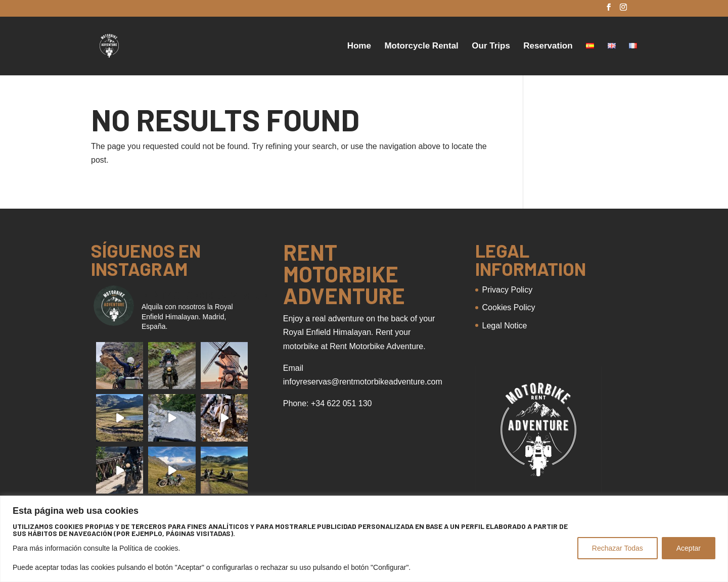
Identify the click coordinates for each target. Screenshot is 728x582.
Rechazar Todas (618, 548)
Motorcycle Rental (421, 46)
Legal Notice (505, 326)
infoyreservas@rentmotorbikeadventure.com (363, 382)
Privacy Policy (508, 290)
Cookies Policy (509, 307)
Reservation (548, 46)
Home (359, 46)
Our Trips (491, 46)
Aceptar (689, 548)
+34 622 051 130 (342, 403)
